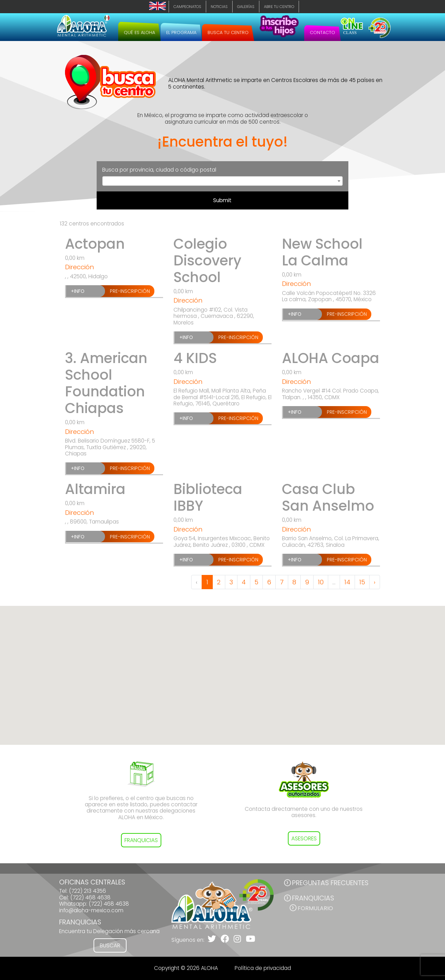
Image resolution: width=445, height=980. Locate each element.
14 (347, 582)
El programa (181, 32)
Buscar (110, 945)
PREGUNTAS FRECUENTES (330, 883)
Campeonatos (187, 7)
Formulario (315, 908)
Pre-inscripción (130, 291)
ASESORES (304, 838)
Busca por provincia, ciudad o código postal (159, 170)
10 (321, 582)
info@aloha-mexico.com (91, 910)
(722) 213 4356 (87, 891)
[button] (222, 669)
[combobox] (223, 181)
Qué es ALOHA (139, 32)
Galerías (246, 7)
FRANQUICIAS (141, 840)
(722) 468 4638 (90, 897)
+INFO (78, 291)
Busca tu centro (228, 32)
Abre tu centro (279, 7)
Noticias (219, 7)
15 (362, 582)
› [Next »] (375, 582)
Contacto (322, 32)
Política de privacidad (263, 968)
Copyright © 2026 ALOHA (186, 968)
